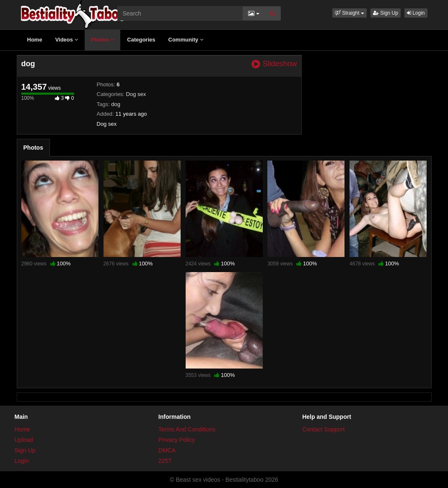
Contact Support (323, 429)
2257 (165, 461)
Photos (103, 40)
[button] (350, 13)
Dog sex (136, 94)
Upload (24, 440)
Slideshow (274, 64)
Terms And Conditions (187, 429)
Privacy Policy (177, 440)
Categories (141, 40)
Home (35, 40)
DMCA (167, 450)
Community (186, 40)
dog (116, 104)
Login (416, 13)
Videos (67, 40)
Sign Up (386, 13)
